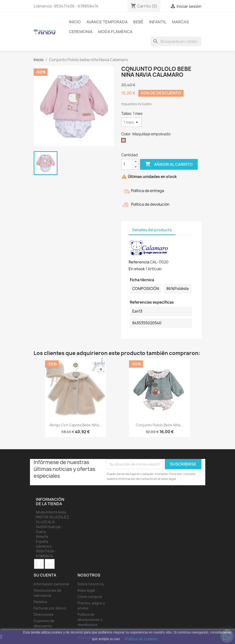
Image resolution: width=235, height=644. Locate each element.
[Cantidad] (127, 164)
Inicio (75, 22)
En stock (137, 269)
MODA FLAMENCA (115, 32)
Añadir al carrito (169, 164)
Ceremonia (81, 32)
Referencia (139, 262)
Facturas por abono (50, 608)
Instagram (50, 564)
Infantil (158, 22)
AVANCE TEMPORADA (107, 22)
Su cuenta (45, 575)
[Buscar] (176, 41)
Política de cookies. (142, 639)
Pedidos (40, 602)
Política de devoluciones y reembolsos (90, 620)
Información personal (51, 584)
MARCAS (180, 22)
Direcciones (44, 614)
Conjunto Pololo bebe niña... (160, 425)
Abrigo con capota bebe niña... (76, 425)
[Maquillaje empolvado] (124, 141)
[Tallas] (131, 122)
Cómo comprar (90, 597)
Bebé (138, 22)
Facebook (39, 564)
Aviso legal (86, 590)
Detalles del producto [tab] (152, 230)
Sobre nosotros (91, 584)
